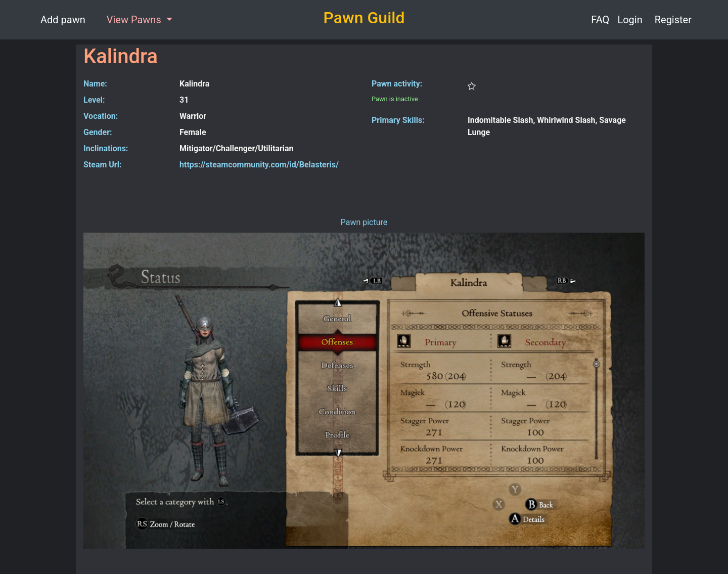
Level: (94, 100)
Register (673, 20)
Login (630, 20)
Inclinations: (106, 148)
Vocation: (101, 116)
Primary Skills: (398, 120)
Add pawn (63, 20)
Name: (95, 84)
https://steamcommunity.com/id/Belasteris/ (259, 165)
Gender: (98, 132)
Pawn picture (364, 222)
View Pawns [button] (135, 20)
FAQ (600, 20)
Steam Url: (102, 165)
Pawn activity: (397, 84)
